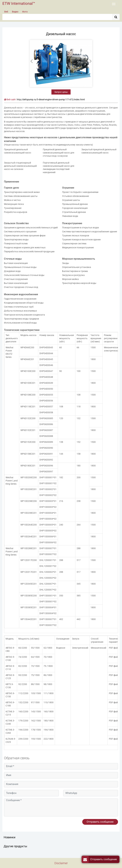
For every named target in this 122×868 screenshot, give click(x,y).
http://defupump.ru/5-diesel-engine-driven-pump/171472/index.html (51, 99)
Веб (6, 12)
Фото (25, 12)
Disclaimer (61, 863)
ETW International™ (19, 4)
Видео (15, 12)
